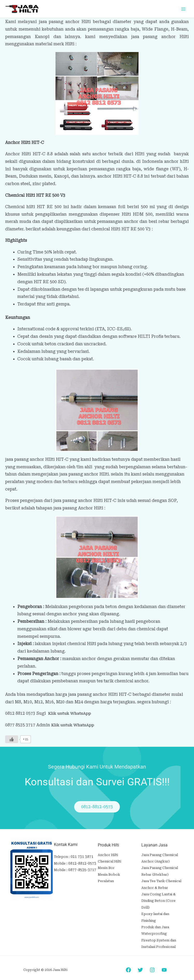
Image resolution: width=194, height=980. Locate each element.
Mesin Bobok (109, 873)
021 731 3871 (80, 856)
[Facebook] (128, 963)
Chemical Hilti (109, 861)
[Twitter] (140, 963)
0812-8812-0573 (81, 863)
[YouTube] (164, 963)
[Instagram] (152, 963)
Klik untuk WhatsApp (70, 713)
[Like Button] (12, 739)
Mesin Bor (106, 867)
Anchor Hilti (108, 855)
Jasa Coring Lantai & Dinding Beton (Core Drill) (158, 897)
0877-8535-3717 (81, 869)
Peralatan (106, 879)
